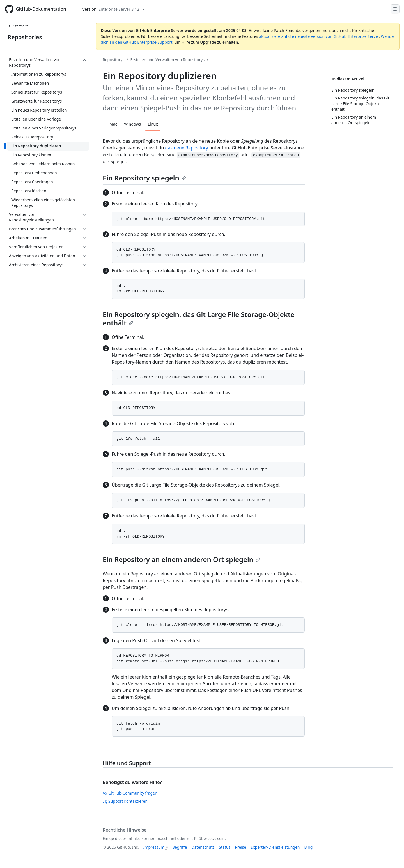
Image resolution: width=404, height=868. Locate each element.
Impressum (154, 847)
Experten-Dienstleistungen (275, 847)
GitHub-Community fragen (130, 793)
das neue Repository (187, 148)
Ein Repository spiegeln (144, 178)
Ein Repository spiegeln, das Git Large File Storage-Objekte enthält (199, 319)
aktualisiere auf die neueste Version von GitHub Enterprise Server (319, 36)
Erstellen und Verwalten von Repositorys (167, 60)
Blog (309, 847)
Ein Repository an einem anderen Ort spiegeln (181, 559)
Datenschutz (203, 847)
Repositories (25, 37)
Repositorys (113, 60)
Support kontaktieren (125, 801)
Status (225, 847)
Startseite (18, 26)
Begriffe (180, 847)
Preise (240, 847)
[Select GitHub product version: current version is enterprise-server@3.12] (114, 9)
